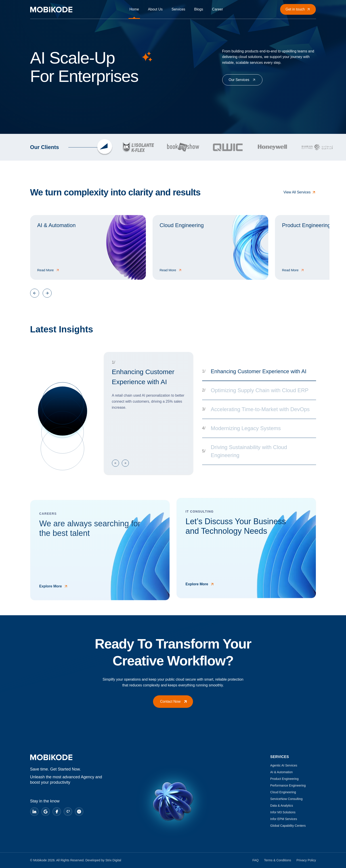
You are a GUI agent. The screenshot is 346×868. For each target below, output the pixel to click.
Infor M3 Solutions (283, 812)
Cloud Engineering (283, 792)
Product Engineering (284, 779)
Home (134, 9)
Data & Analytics (282, 806)
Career (217, 9)
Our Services (242, 80)
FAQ (256, 860)
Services (178, 9)
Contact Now (174, 702)
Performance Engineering (288, 785)
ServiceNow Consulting (286, 799)
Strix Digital (113, 860)
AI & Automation (281, 772)
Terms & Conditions (278, 860)
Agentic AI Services (284, 765)
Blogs (199, 9)
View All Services (300, 192)
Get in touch (298, 9)
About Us (155, 9)
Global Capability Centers (288, 826)
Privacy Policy (306, 860)
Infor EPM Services (284, 819)
